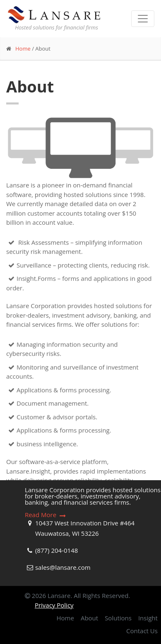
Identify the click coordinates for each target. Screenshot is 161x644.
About (89, 618)
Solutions (118, 618)
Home (23, 49)
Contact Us (142, 631)
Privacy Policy (54, 605)
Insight (148, 618)
